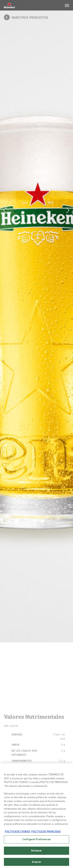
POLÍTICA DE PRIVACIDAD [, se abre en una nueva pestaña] (46, 833)
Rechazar (36, 852)
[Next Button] (67, 210)
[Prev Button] (6, 210)
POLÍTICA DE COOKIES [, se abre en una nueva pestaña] (18, 833)
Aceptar (36, 864)
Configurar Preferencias (36, 841)
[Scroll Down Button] (37, 568)
